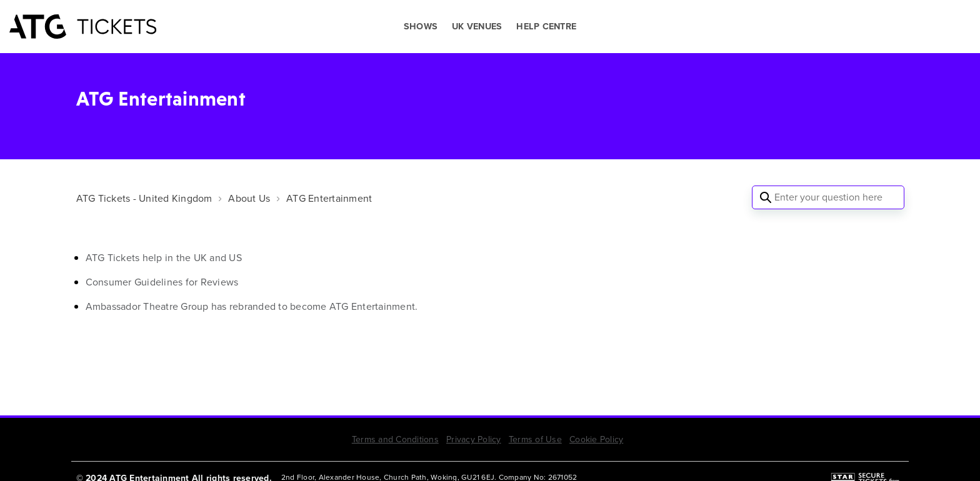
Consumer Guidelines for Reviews (162, 282)
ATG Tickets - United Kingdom (144, 198)
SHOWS (421, 27)
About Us (249, 198)
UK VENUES (477, 27)
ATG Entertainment (329, 198)
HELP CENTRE (546, 27)
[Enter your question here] (828, 197)
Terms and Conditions (395, 439)
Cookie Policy (596, 439)
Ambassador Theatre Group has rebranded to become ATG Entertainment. (252, 306)
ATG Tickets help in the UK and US (164, 258)
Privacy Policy (474, 439)
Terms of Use (535, 439)
